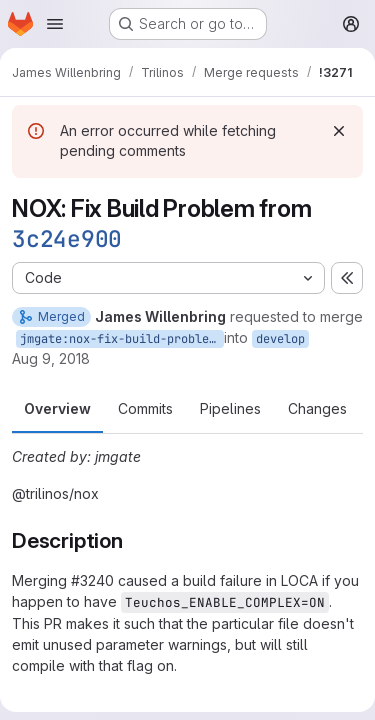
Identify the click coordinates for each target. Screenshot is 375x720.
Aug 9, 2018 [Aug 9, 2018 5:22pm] (51, 358)
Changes (317, 408)
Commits (145, 408)
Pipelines (230, 408)
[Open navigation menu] (55, 24)
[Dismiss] (339, 131)
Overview (57, 408)
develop (280, 339)
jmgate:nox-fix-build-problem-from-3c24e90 (122, 339)
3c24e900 (67, 239)
